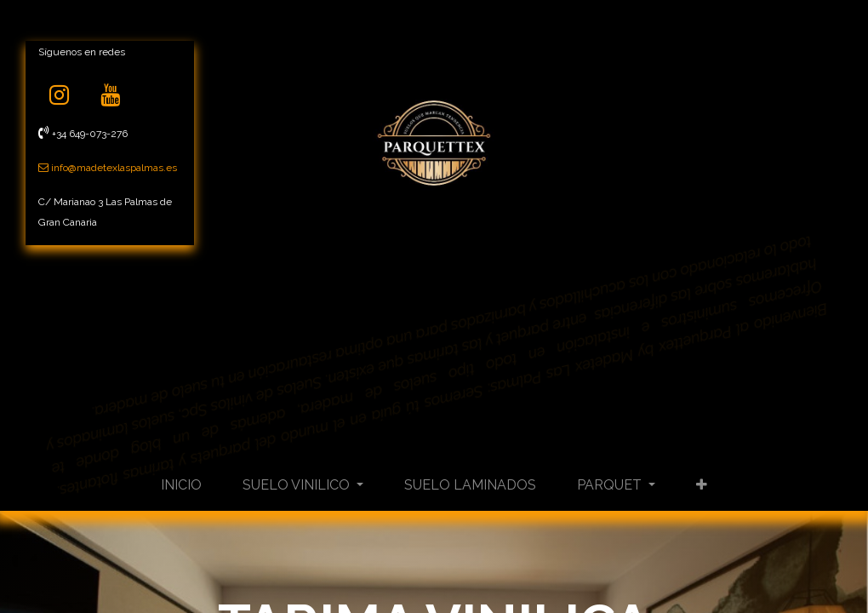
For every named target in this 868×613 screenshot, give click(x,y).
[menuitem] (181, 485)
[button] (702, 485)
